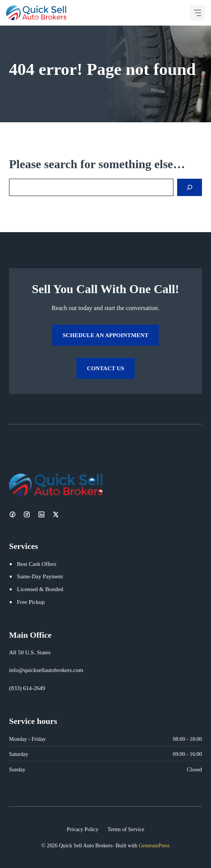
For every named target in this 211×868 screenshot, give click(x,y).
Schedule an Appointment (106, 335)
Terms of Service (126, 829)
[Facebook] (12, 514)
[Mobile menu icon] (197, 13)
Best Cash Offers (37, 564)
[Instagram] (27, 514)
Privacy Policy (82, 829)
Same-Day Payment (40, 576)
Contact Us (105, 368)
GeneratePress (154, 845)
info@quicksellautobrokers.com (46, 670)
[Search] (190, 187)
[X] (56, 514)
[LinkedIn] (41, 514)
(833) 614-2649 (27, 688)
